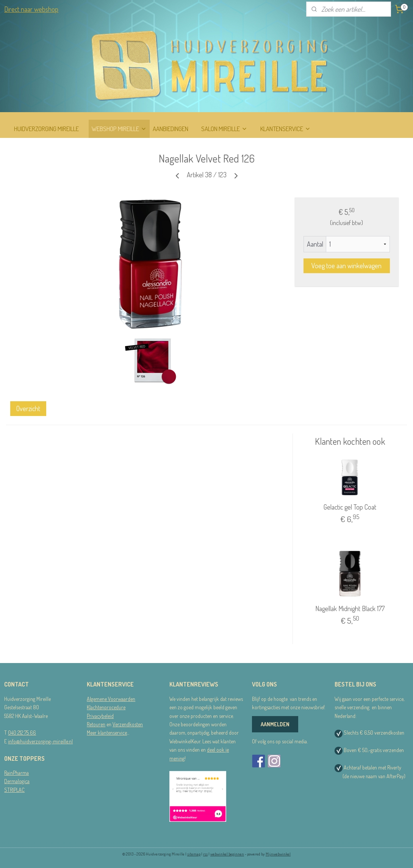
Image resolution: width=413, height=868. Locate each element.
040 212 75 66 (22, 733)
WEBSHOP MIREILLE (119, 129)
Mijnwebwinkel (278, 854)
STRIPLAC (14, 790)
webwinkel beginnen (227, 854)
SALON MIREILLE (224, 129)
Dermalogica (17, 781)
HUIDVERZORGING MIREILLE (46, 129)
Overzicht (28, 408)
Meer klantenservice (107, 733)
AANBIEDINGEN (171, 129)
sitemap (194, 854)
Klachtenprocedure (106, 707)
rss (205, 854)
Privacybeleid (100, 716)
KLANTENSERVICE (286, 129)
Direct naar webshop (31, 9)
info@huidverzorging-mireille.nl (40, 741)
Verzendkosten (128, 724)
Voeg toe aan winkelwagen (347, 266)
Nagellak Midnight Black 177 (350, 608)
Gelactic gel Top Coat (350, 507)
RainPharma (16, 773)
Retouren (96, 724)
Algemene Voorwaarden (111, 699)
